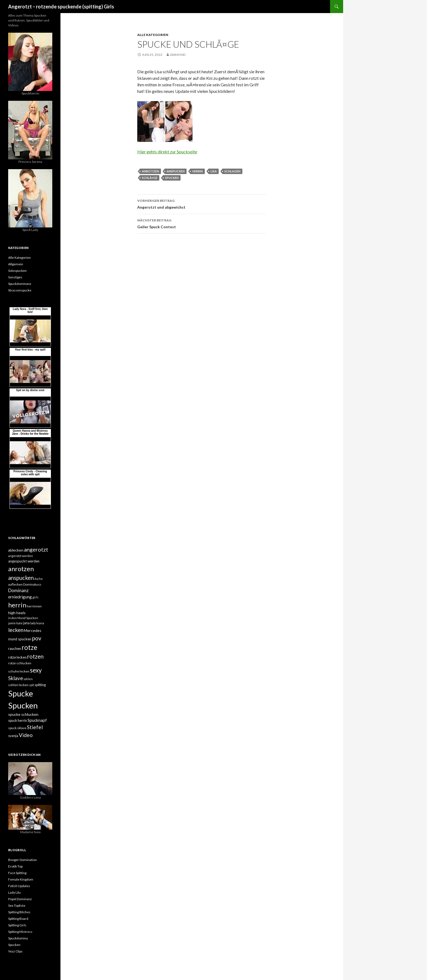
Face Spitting (17, 873)
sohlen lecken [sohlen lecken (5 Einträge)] (18, 685)
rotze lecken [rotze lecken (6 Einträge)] (17, 657)
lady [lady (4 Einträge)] (33, 623)
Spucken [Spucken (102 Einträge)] (23, 705)
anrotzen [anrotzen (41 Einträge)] (21, 569)
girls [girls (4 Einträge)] (35, 597)
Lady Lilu (14, 892)
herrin (198, 171)
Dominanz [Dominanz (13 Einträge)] (18, 590)
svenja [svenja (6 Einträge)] (13, 736)
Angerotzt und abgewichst (202, 203)
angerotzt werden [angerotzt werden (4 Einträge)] (21, 556)
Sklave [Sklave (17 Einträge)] (16, 678)
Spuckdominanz (20, 284)
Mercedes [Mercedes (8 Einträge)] (33, 630)
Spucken (172, 178)
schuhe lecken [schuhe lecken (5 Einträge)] (19, 671)
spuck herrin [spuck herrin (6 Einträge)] (18, 720)
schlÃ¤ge (150, 178)
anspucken (176, 171)
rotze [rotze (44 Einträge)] (29, 647)
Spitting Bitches (19, 912)
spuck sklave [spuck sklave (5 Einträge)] (17, 728)
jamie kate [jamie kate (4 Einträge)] (15, 623)
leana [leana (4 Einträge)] (40, 623)
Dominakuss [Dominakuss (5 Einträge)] (32, 584)
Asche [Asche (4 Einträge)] (39, 579)
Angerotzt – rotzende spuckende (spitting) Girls (61, 7)
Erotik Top (15, 866)
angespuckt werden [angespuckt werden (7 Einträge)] (24, 561)
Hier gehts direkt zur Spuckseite (167, 152)
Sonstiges (15, 277)
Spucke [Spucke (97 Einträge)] (21, 693)
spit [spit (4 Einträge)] (32, 685)
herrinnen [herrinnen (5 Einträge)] (34, 606)
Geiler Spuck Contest (202, 223)
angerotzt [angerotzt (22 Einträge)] (36, 549)
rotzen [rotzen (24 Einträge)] (35, 656)
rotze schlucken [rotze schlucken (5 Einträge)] (20, 663)
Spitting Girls (17, 925)
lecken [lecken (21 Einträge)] (16, 630)
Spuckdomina (18, 938)
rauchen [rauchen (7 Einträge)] (15, 649)
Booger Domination (22, 860)
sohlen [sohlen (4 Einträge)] (28, 679)
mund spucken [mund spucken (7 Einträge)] (20, 639)
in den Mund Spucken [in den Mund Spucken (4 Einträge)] (23, 618)
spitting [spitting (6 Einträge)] (40, 685)
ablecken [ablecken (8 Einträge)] (16, 550)
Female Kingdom (21, 879)
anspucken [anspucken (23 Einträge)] (21, 578)
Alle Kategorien (153, 35)
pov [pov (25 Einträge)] (37, 638)
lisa (214, 171)
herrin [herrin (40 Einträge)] (17, 605)
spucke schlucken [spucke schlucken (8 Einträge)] (23, 714)
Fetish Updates (19, 886)
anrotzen (150, 171)
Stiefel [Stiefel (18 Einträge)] (35, 727)
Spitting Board (18, 919)
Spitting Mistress (20, 932)
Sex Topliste (17, 906)
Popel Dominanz (20, 899)
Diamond (178, 55)
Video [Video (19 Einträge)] (26, 735)
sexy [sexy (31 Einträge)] (36, 670)
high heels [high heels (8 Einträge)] (17, 613)
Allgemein (16, 264)
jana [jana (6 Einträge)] (26, 623)
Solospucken (17, 271)
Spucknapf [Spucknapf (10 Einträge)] (37, 720)
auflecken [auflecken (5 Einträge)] (15, 584)
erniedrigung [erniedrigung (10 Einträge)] (20, 597)
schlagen (232, 171)
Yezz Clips (15, 951)
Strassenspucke (20, 290)
